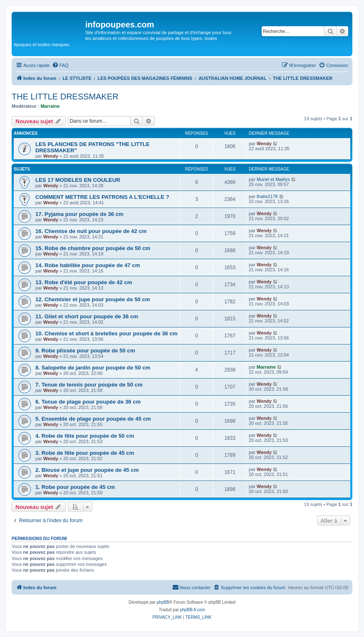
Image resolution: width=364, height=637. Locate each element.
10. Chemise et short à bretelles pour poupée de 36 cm (106, 333)
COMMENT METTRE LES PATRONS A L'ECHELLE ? (102, 197)
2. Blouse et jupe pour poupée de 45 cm (87, 470)
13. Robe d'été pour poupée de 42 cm (84, 282)
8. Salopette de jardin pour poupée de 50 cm (93, 368)
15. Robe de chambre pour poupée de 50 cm (93, 248)
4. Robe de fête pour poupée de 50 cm (85, 436)
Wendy (51, 156)
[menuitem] (60, 65)
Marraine (50, 106)
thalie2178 (267, 196)
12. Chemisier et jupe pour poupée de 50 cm (93, 299)
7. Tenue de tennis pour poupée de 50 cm (89, 385)
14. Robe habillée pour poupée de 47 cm (88, 265)
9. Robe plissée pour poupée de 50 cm (85, 351)
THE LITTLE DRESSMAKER (65, 97)
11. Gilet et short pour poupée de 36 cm (87, 316)
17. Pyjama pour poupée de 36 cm (79, 214)
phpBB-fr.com (193, 610)
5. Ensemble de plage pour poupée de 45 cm (93, 419)
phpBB (163, 602)
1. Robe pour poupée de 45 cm (75, 487)
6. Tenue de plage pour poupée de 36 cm (88, 402)
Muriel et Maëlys (273, 179)
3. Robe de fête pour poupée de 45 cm (85, 453)
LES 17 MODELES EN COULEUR (78, 180)
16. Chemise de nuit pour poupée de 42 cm (91, 231)
